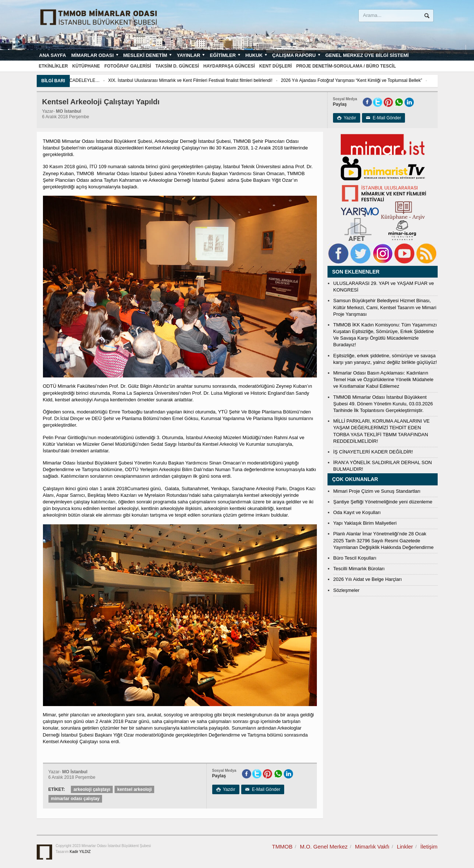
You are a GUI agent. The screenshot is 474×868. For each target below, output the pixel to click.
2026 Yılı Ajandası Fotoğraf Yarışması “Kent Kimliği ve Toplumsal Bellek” (374, 80)
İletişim (429, 847)
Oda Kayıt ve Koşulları (357, 512)
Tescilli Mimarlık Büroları (359, 569)
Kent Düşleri (276, 66)
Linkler (405, 847)
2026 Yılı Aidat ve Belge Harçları (368, 579)
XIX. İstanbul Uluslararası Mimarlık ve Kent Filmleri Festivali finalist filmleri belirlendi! (213, 80)
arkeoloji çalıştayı (92, 789)
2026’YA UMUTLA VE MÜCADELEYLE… (82, 80)
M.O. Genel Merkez (324, 847)
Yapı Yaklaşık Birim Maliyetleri (365, 523)
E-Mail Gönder (383, 118)
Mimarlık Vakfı (372, 847)
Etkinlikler (53, 66)
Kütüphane (86, 66)
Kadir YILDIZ (80, 852)
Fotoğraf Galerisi (128, 66)
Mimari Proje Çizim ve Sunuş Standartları (377, 491)
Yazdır (347, 118)
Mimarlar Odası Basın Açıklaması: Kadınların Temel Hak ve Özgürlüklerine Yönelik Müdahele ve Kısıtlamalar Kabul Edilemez (383, 379)
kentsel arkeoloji (134, 789)
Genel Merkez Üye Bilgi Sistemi (367, 55)
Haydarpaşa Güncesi (229, 66)
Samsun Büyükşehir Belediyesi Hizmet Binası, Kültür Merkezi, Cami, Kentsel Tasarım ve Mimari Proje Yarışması (385, 307)
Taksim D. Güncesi (177, 66)
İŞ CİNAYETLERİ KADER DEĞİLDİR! (373, 452)
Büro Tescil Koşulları (355, 558)
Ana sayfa (53, 55)
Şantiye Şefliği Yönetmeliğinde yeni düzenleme (383, 502)
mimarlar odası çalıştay (75, 799)
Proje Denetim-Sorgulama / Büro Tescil (346, 66)
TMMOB (282, 847)
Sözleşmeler (347, 590)
